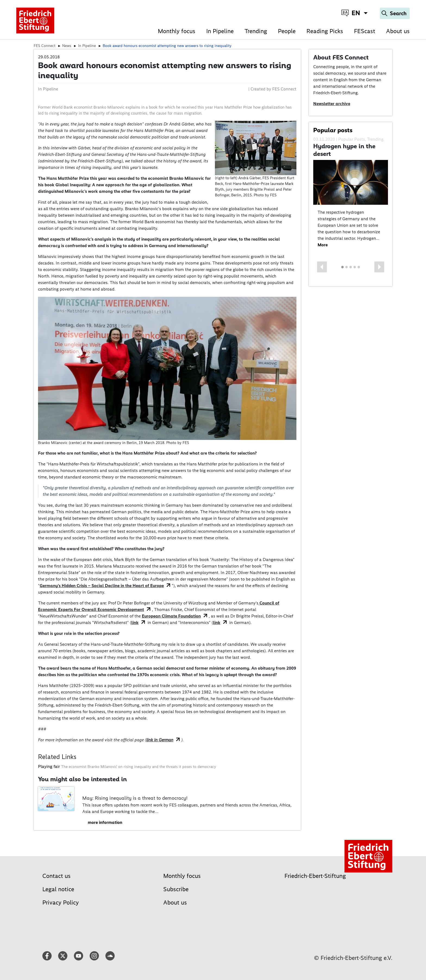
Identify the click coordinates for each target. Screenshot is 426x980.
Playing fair (49, 766)
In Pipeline (220, 31)
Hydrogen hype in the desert (344, 150)
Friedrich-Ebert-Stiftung (315, 876)
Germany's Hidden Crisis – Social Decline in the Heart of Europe (102, 586)
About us (398, 31)
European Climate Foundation (171, 616)
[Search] (395, 13)
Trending (256, 31)
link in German (160, 740)
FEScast (365, 31)
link (135, 623)
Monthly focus (177, 31)
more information (105, 822)
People (287, 31)
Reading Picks (325, 31)
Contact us (57, 876)
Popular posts (333, 130)
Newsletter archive (332, 104)
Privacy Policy (61, 902)
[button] (322, 267)
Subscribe (176, 889)
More (323, 245)
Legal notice (58, 889)
